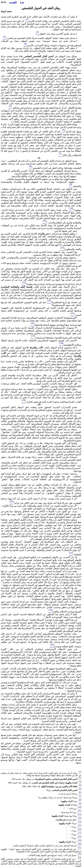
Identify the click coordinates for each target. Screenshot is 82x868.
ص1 (22, 2)
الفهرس (13, 2)
